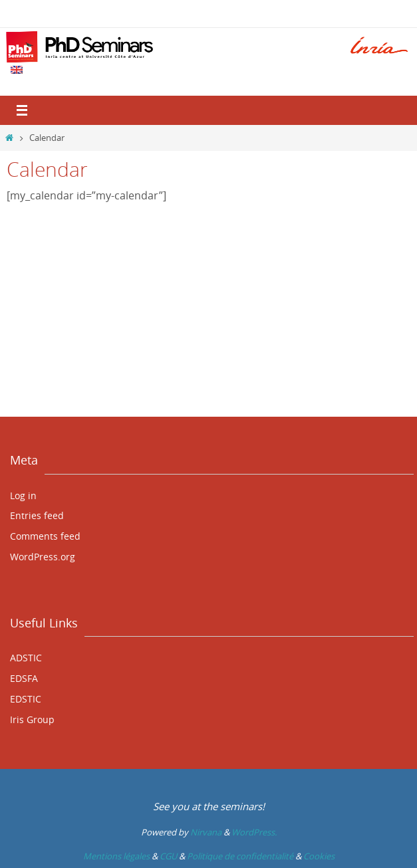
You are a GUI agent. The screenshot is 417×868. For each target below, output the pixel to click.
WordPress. (254, 832)
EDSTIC (26, 699)
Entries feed (37, 515)
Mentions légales (116, 856)
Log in (23, 495)
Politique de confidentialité (240, 856)
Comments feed (45, 536)
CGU (168, 856)
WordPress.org (43, 557)
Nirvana (206, 832)
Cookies (319, 856)
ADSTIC (26, 658)
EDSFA (24, 678)
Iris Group (32, 719)
